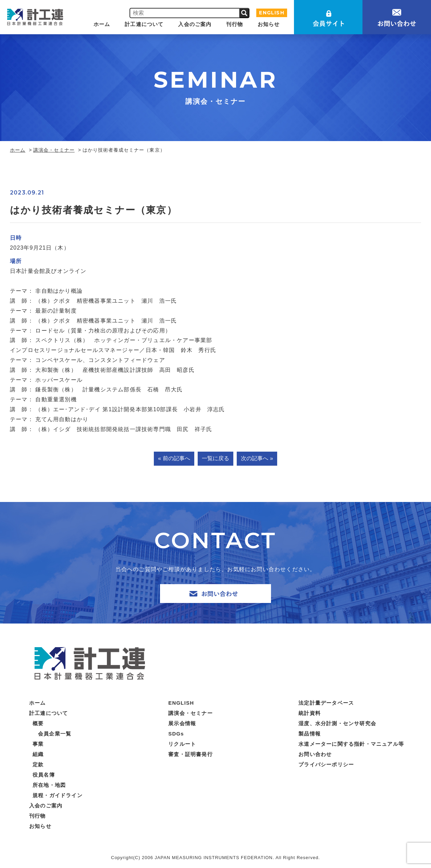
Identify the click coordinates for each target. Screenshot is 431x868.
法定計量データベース (326, 703)
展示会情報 (182, 723)
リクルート (182, 744)
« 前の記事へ (174, 458)
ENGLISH (272, 13)
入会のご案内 (195, 24)
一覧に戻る (215, 458)
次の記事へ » (257, 458)
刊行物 (235, 24)
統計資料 (310, 713)
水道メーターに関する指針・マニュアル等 (351, 744)
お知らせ (269, 24)
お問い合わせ (315, 754)
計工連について (144, 24)
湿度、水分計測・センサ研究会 (337, 723)
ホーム (102, 24)
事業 (38, 744)
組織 (38, 754)
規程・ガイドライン (58, 795)
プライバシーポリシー (326, 764)
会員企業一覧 (55, 734)
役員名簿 (44, 775)
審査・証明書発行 (190, 754)
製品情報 (310, 734)
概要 (38, 723)
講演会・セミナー (54, 150)
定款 (38, 764)
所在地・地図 (49, 785)
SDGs (176, 734)
